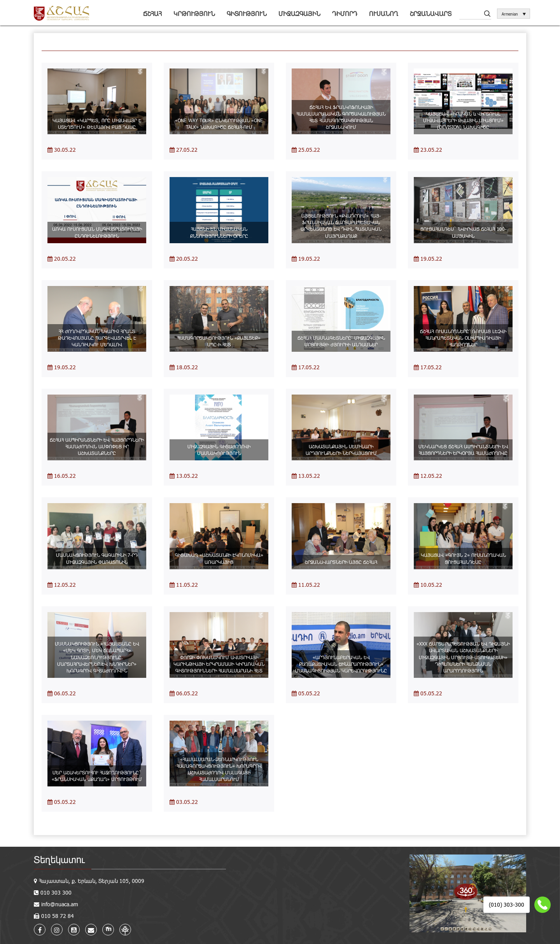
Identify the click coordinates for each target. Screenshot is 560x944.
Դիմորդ (345, 13)
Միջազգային (299, 13)
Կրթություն (194, 13)
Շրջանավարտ (431, 13)
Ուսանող (384, 13)
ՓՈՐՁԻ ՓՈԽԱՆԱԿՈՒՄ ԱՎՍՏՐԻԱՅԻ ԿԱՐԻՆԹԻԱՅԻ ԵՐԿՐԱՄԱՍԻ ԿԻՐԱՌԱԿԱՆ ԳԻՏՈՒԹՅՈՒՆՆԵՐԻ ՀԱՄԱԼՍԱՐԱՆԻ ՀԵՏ (219, 664)
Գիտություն (247, 13)
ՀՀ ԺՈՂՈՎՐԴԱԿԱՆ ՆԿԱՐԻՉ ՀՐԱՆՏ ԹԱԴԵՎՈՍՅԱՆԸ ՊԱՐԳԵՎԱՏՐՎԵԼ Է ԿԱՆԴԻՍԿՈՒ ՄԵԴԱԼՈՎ (97, 338)
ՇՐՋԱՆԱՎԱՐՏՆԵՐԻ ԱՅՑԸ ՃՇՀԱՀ (341, 562)
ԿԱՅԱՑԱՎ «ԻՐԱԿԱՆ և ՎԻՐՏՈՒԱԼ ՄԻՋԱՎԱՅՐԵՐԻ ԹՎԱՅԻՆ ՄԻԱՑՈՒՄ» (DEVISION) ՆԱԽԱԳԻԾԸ (463, 120)
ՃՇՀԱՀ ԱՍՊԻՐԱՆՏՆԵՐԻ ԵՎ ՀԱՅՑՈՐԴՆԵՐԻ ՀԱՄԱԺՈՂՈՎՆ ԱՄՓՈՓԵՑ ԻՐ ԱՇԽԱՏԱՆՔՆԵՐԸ (97, 446)
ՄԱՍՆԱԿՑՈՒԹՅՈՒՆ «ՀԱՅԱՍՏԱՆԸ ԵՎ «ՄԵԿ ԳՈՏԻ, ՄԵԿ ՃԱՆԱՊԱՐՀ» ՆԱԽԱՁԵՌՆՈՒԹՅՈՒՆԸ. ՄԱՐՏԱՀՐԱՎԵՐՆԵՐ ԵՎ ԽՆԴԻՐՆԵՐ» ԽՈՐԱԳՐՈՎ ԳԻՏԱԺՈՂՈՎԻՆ (97, 657)
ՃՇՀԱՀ (152, 13)
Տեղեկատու (59, 859)
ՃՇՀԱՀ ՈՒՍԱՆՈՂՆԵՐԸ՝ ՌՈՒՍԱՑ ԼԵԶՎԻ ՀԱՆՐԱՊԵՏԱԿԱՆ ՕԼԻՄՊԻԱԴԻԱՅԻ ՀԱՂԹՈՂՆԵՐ (463, 338)
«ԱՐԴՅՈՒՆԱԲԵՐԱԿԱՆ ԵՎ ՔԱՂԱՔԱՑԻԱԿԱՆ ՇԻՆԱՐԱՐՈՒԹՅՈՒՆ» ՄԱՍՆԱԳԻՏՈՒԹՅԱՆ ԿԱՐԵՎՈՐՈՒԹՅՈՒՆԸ (341, 664)
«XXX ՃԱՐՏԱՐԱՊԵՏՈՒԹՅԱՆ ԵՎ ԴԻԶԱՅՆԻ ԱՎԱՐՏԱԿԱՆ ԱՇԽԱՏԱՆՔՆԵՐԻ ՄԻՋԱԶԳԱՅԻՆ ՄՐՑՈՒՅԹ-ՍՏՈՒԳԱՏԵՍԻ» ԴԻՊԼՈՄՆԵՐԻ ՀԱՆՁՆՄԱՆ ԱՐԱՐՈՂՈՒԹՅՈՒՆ (463, 657)
